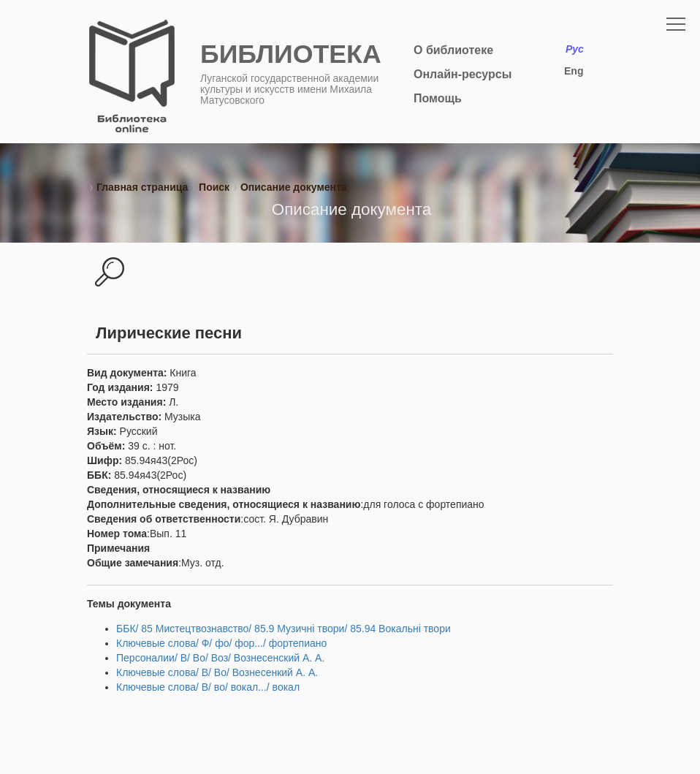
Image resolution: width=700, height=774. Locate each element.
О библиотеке (453, 50)
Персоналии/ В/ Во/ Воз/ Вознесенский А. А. (220, 658)
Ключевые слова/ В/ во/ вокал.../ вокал (208, 687)
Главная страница (142, 187)
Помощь (438, 98)
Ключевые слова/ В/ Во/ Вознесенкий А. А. (217, 672)
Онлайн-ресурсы (463, 74)
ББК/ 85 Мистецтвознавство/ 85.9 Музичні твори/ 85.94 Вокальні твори (284, 629)
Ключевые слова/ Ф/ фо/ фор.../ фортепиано (221, 643)
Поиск (214, 187)
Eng (574, 71)
